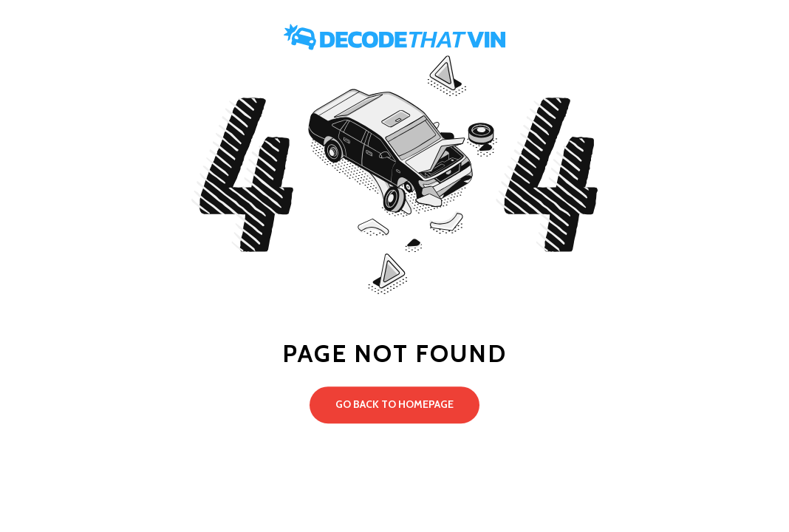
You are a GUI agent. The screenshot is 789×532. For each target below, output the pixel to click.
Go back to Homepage (394, 404)
